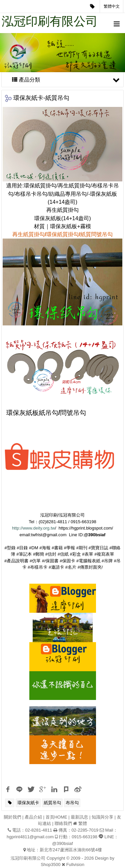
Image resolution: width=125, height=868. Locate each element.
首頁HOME (56, 817)
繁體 (83, 823)
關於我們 (12, 817)
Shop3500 (50, 864)
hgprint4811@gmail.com (30, 837)
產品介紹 (33, 817)
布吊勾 (72, 803)
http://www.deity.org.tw (33, 528)
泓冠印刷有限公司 (50, 21)
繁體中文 (112, 6)
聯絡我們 (63, 823)
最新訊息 (79, 817)
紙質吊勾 (52, 803)
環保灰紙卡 (28, 803)
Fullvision (75, 864)
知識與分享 (102, 817)
